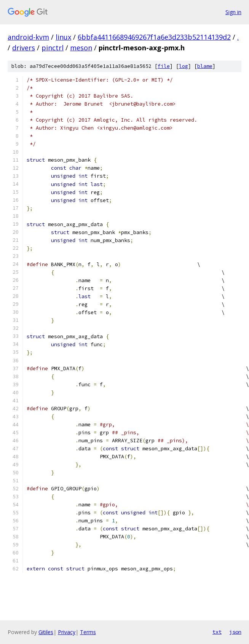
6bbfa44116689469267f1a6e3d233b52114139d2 (154, 37)
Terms (88, 632)
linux (63, 37)
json (235, 632)
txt (217, 632)
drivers (24, 48)
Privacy (67, 632)
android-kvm (28, 37)
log (184, 66)
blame (205, 66)
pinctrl (53, 48)
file (164, 66)
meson (81, 48)
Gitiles (46, 632)
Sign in (233, 12)
